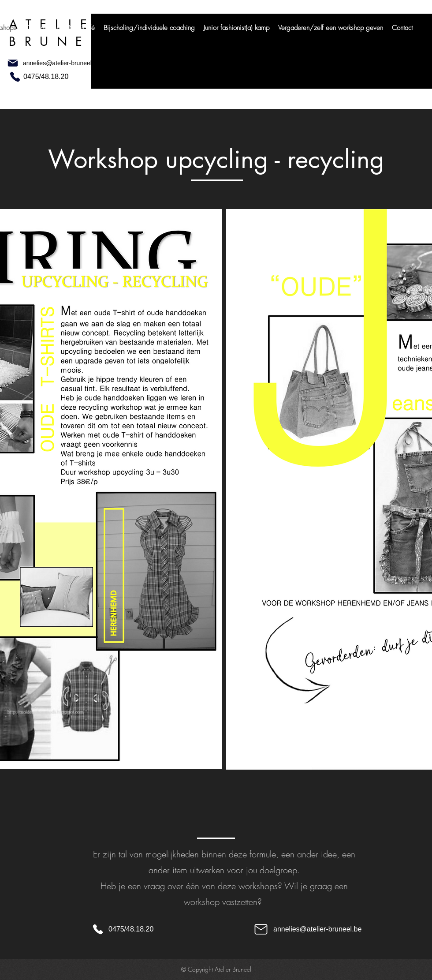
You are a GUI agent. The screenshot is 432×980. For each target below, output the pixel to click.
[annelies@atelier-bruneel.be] (74, 63)
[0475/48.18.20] (50, 77)
